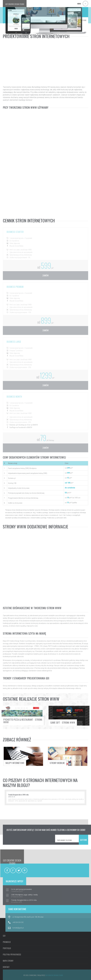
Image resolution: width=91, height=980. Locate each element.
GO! (15, 4)
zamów (45, 275)
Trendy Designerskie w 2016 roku (18, 795)
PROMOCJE (7, 973)
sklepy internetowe (9, 757)
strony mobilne (79, 757)
